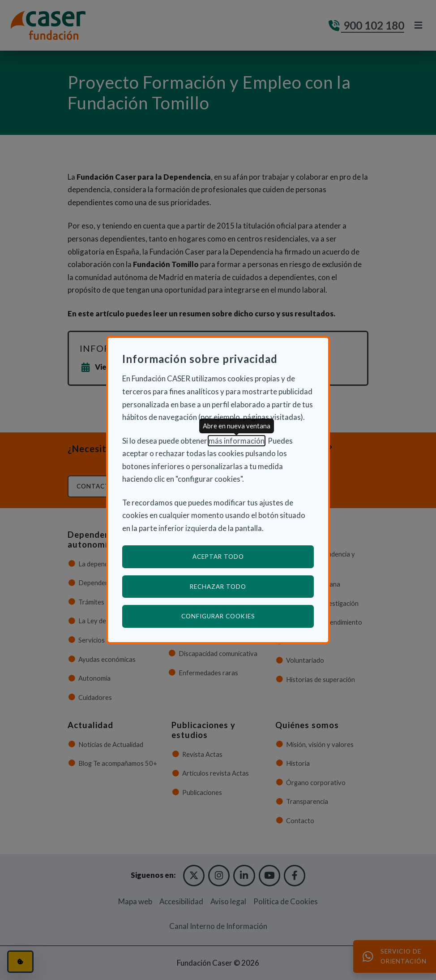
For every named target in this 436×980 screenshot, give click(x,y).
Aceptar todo (218, 557)
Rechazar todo (218, 587)
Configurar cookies (248, 616)
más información (237, 441)
